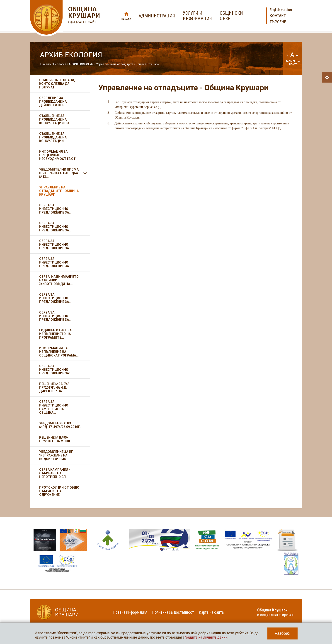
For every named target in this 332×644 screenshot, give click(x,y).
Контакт (278, 16)
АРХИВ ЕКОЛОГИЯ (81, 64)
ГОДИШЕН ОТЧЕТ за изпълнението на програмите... (55, 334)
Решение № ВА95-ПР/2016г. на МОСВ (55, 439)
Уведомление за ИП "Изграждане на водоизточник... (56, 455)
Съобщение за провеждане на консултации (53, 137)
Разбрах (282, 633)
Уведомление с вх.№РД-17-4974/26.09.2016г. (60, 425)
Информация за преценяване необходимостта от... (59, 155)
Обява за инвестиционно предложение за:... (56, 370)
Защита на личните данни (206, 637)
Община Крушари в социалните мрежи (275, 612)
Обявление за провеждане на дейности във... (53, 102)
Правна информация (130, 612)
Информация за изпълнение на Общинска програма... (59, 352)
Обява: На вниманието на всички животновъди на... (59, 280)
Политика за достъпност (173, 612)
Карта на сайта (211, 612)
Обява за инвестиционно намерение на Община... (54, 407)
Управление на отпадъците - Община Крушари (128, 64)
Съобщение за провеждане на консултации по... (55, 119)
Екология (60, 64)
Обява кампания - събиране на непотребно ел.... (55, 473)
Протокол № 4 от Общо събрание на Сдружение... (59, 491)
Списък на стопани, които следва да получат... (57, 84)
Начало (126, 19)
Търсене (278, 22)
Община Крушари (84, 16)
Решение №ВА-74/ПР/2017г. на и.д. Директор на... (54, 387)
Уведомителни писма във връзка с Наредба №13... (59, 173)
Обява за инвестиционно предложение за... (55, 209)
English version (281, 10)
